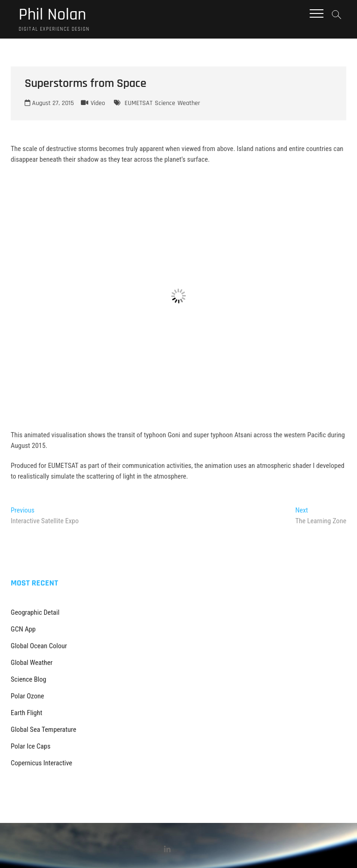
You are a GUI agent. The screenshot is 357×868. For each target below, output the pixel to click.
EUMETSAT (139, 103)
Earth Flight (26, 713)
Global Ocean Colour (39, 646)
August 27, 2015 (49, 103)
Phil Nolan (52, 15)
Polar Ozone (27, 696)
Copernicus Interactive (41, 763)
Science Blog (28, 679)
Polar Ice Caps (30, 746)
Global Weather (32, 663)
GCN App (23, 629)
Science (165, 103)
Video (98, 103)
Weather (189, 103)
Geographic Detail (35, 612)
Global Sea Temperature (43, 730)
